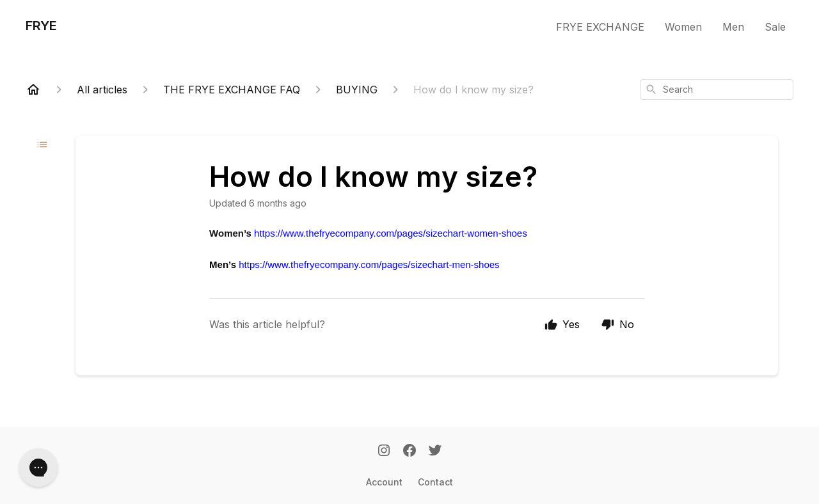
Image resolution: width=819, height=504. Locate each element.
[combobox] (717, 90)
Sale (775, 27)
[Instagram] (384, 452)
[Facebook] (409, 452)
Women (683, 27)
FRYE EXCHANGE (600, 27)
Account (384, 482)
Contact (435, 482)
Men (733, 27)
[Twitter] (435, 452)
